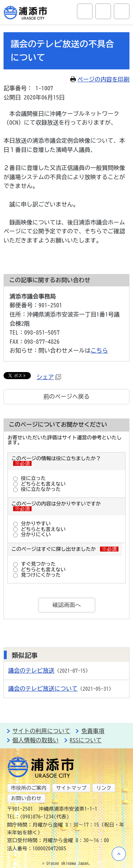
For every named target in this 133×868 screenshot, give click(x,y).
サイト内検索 (85, 11)
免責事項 (93, 731)
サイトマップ (71, 788)
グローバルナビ (122, 11)
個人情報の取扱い (36, 740)
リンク (104, 788)
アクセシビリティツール (103, 11)
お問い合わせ (26, 798)
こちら (99, 350)
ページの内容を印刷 (100, 79)
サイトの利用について (41, 731)
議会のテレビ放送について (43, 689)
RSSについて (86, 740)
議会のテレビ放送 (31, 670)
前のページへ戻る (66, 396)
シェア (49, 377)
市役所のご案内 (29, 788)
